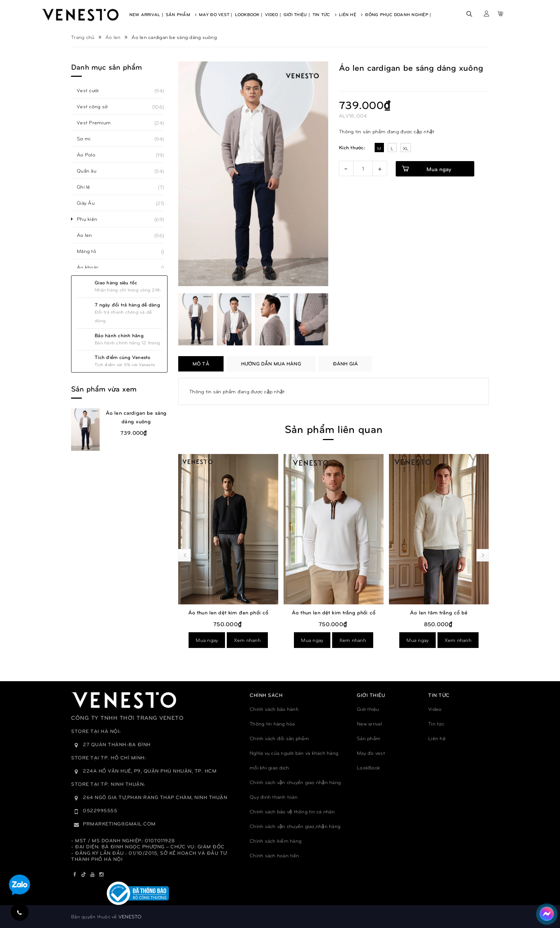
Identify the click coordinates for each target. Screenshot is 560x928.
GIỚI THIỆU (371, 695)
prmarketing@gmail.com (119, 824)
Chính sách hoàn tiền (274, 855)
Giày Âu (90, 203)
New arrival (369, 724)
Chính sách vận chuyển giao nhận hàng (295, 782)
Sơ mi (87, 139)
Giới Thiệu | (297, 14)
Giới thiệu (368, 709)
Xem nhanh (247, 640)
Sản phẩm (369, 738)
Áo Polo (90, 155)
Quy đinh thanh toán (274, 797)
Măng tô (90, 251)
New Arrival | (146, 14)
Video (435, 709)
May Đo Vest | (216, 14)
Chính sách (266, 695)
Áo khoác (92, 267)
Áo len (88, 235)
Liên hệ (437, 738)
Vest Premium (98, 123)
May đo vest (371, 753)
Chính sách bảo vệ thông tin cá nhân (292, 811)
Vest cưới (92, 90)
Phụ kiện (91, 219)
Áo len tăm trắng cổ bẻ (439, 612)
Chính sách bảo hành (274, 709)
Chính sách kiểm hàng (276, 841)
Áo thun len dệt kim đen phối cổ (228, 612)
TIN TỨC (439, 695)
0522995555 (100, 810)
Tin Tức (324, 14)
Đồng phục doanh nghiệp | (398, 14)
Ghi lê (87, 187)
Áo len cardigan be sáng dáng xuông (136, 417)
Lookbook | (249, 14)
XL (406, 148)
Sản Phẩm (181, 14)
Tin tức (436, 724)
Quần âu (91, 171)
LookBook (368, 767)
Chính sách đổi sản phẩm (279, 738)
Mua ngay (439, 169)
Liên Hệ (351, 14)
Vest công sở (96, 106)
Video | (273, 14)
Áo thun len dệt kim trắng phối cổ (334, 612)
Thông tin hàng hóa (272, 724)
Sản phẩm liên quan (334, 428)
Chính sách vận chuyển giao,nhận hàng (295, 826)
